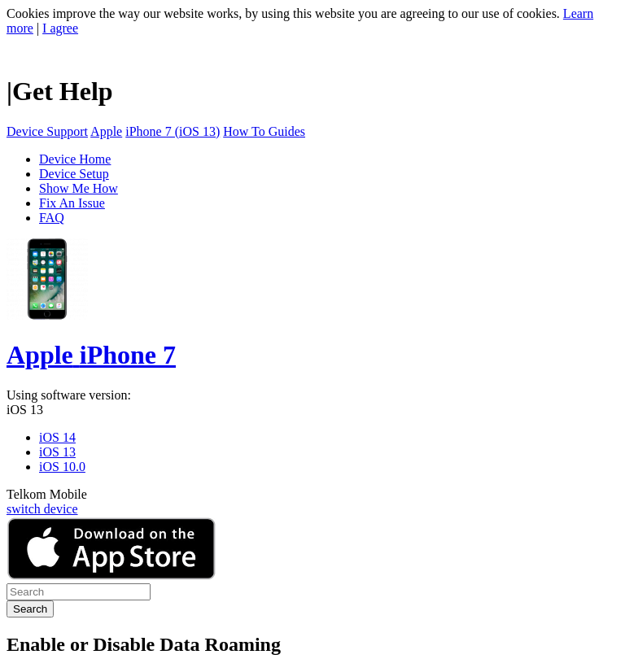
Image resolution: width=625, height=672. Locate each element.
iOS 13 (25, 410)
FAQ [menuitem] (52, 218)
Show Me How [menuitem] (79, 188)
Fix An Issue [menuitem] (72, 203)
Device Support (47, 131)
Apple (106, 131)
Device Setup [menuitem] (74, 174)
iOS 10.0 (62, 467)
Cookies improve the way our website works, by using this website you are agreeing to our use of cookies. (283, 13)
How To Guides (264, 131)
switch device (42, 509)
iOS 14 (57, 437)
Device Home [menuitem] (75, 159)
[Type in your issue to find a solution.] (79, 592)
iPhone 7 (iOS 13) (173, 131)
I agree (60, 28)
